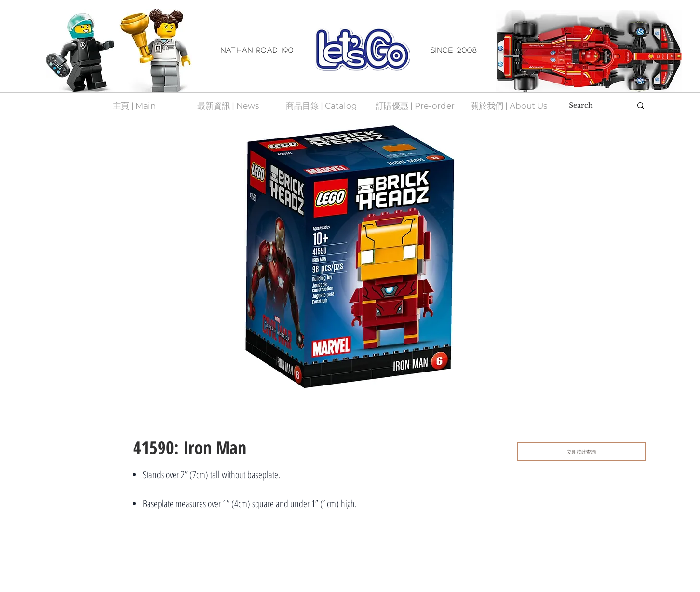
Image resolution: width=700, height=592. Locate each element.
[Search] (593, 106)
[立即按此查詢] (581, 451)
